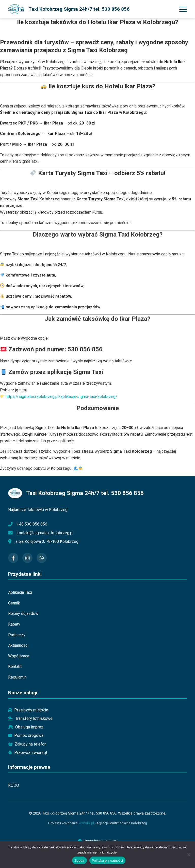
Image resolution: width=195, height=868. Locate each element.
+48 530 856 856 (32, 524)
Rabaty (14, 624)
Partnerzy (17, 635)
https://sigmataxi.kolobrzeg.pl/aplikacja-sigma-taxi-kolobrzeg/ (61, 397)
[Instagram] (27, 558)
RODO (14, 785)
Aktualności (18, 645)
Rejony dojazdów (23, 614)
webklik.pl (86, 823)
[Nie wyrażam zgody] (189, 855)
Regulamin (17, 677)
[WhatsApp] (42, 558)
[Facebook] (13, 558)
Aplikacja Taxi (20, 592)
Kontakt (15, 666)
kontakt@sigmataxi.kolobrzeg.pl (45, 533)
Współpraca (19, 656)
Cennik (14, 603)
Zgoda (79, 860)
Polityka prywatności (108, 860)
